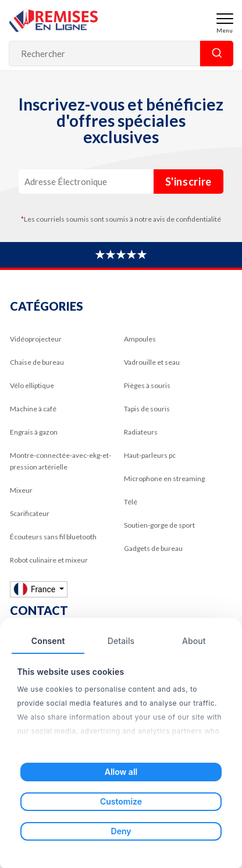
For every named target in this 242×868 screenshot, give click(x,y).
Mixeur (21, 490)
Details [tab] (121, 641)
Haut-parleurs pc (150, 455)
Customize (121, 801)
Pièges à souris (147, 385)
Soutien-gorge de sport (159, 525)
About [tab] (194, 641)
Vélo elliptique (32, 385)
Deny (121, 831)
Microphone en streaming (164, 479)
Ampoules (140, 339)
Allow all (121, 772)
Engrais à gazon (34, 432)
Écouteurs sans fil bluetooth (53, 537)
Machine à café (33, 409)
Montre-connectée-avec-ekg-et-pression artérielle (61, 461)
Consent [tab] (48, 641)
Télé (131, 502)
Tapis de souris (147, 409)
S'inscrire (189, 182)
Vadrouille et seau (152, 362)
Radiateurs (141, 432)
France (35, 589)
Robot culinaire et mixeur (49, 560)
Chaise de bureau (37, 362)
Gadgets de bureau (153, 548)
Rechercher (217, 54)
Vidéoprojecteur (36, 339)
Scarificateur (30, 513)
